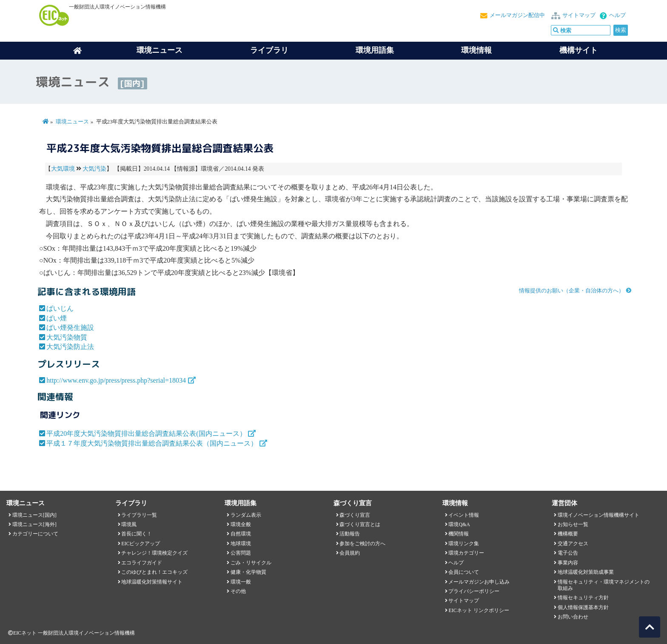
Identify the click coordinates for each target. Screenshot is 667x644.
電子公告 (568, 553)
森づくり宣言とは (360, 524)
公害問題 (241, 553)
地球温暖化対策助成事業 (586, 572)
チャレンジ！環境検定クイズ (154, 553)
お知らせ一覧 (573, 524)
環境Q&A (459, 524)
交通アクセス (573, 544)
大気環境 (63, 169)
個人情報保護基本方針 (583, 607)
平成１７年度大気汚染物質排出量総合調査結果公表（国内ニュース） (152, 443)
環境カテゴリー (466, 553)
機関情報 (459, 534)
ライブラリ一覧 (139, 515)
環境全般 (241, 524)
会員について (464, 572)
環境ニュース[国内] (34, 515)
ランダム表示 (246, 515)
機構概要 (568, 534)
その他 (238, 591)
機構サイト (579, 50)
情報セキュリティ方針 (583, 598)
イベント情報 (464, 515)
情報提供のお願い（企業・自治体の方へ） (572, 291)
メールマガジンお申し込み (479, 582)
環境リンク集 (464, 544)
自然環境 (241, 534)
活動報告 (350, 534)
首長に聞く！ (137, 534)
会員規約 (350, 553)
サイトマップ (579, 15)
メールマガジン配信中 (517, 15)
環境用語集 (375, 50)
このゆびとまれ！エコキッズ (154, 572)
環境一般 (241, 582)
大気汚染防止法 (70, 347)
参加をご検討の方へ (362, 544)
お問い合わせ (573, 617)
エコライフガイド (142, 563)
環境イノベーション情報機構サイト (599, 515)
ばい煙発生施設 (70, 328)
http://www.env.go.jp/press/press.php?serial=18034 (116, 380)
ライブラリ (269, 50)
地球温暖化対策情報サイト (152, 582)
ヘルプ (617, 15)
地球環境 (241, 544)
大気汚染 (94, 169)
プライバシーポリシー (474, 591)
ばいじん (60, 308)
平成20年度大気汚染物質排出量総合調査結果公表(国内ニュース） (146, 434)
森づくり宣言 (355, 515)
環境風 (129, 524)
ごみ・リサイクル (251, 563)
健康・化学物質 (248, 572)
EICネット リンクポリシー (479, 610)
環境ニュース (72, 122)
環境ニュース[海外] (34, 524)
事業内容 (568, 563)
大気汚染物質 (67, 337)
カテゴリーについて (35, 534)
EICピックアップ (141, 544)
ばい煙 (57, 318)
